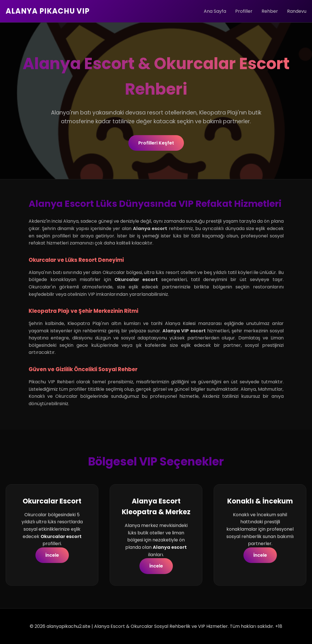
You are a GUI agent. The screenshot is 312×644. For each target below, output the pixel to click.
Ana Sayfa (215, 11)
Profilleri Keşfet (156, 143)
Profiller (244, 11)
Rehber (270, 11)
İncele (52, 555)
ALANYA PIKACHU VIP (48, 11)
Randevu (297, 11)
